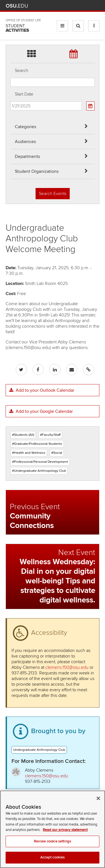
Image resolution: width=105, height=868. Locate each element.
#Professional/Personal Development (40, 462)
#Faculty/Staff (50, 435)
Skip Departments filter (11, 9)
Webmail (88, 6)
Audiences (25, 142)
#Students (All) (23, 435)
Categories (25, 127)
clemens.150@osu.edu (67, 667)
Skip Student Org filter (11, 24)
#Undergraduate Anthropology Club (39, 471)
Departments (27, 157)
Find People (80, 6)
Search (22, 71)
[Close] (98, 806)
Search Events (53, 194)
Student (17, 28)
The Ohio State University (17, 6)
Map (72, 6)
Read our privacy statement (65, 838)
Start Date (24, 94)
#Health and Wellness (29, 453)
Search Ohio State (96, 6)
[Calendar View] (90, 106)
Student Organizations (37, 171)
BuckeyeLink (63, 6)
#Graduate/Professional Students (37, 444)
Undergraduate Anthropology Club (39, 750)
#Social (57, 453)
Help (55, 6)
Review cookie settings (53, 849)
